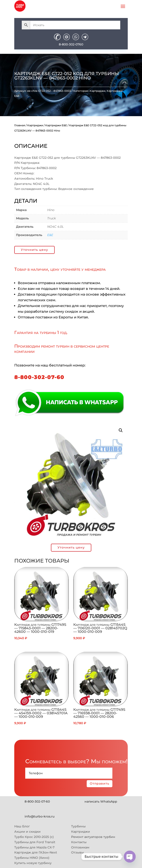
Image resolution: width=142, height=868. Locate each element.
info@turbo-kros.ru (40, 816)
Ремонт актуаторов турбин (93, 837)
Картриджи (97, 91)
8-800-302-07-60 (39, 377)
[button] (121, 430)
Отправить (100, 783)
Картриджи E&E (56, 125)
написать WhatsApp (101, 801)
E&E (50, 235)
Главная (20, 125)
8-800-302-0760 (71, 44)
